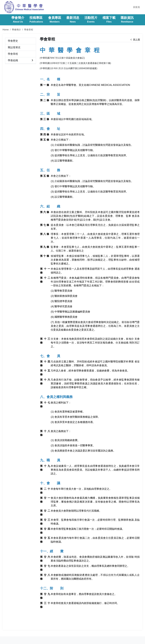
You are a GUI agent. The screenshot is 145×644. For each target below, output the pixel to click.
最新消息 (73, 20)
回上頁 (135, 40)
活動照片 (91, 20)
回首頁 (137, 7)
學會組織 (13, 60)
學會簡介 (18, 20)
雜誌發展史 (14, 47)
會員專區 (55, 20)
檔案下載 (109, 20)
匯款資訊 (127, 20)
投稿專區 (36, 20)
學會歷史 (13, 41)
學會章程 (13, 54)
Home (6, 30)
